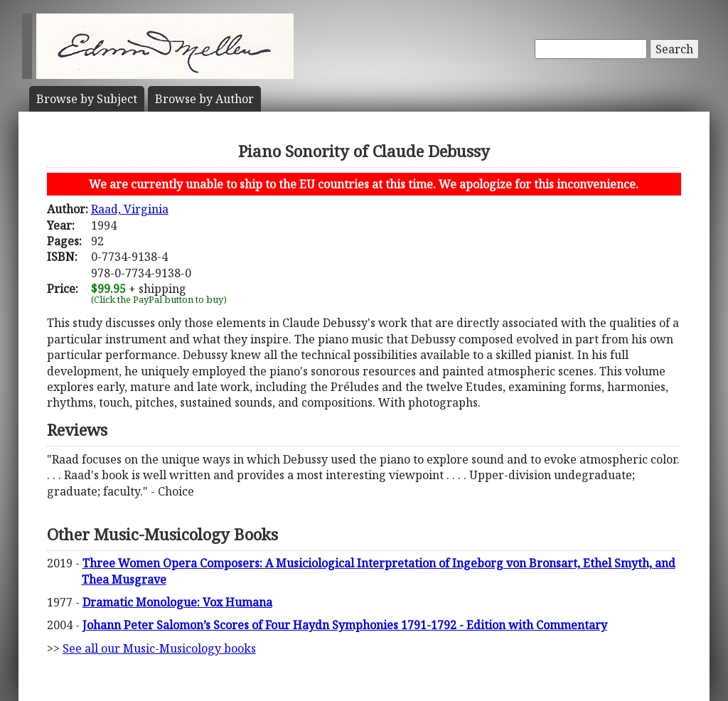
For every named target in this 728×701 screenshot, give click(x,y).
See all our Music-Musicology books (159, 648)
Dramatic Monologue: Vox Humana (177, 602)
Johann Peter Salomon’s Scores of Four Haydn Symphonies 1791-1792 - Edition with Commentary (345, 625)
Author (204, 99)
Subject (87, 99)
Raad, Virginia (130, 209)
